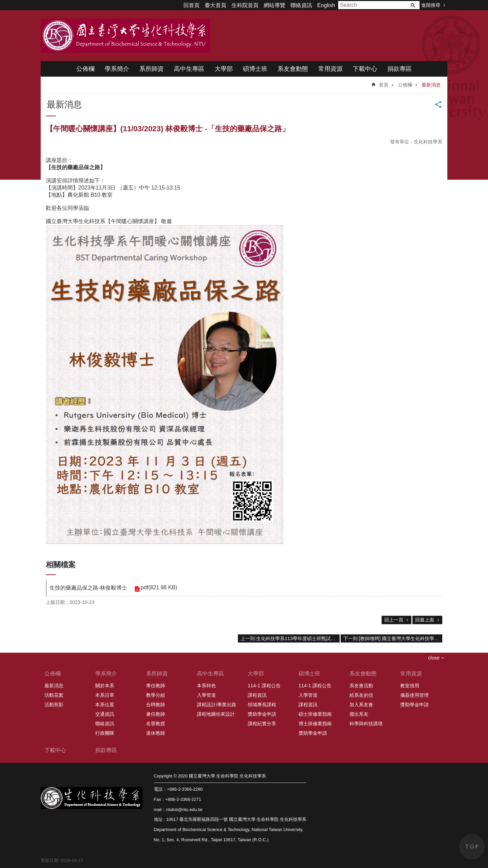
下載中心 (365, 69)
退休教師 (156, 733)
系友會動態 (293, 69)
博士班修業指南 (315, 724)
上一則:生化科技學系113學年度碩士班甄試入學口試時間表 (290, 638)
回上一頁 (394, 620)
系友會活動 (361, 686)
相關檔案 (61, 565)
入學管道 (206, 695)
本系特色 (206, 686)
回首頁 (191, 5)
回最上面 (425, 620)
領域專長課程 (262, 705)
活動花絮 (54, 695)
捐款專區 (400, 69)
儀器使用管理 (414, 695)
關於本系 (105, 686)
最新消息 (431, 85)
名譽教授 (156, 724)
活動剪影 (54, 705)
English (326, 5)
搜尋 (413, 5)
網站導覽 (274, 5)
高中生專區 (189, 69)
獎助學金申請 (262, 714)
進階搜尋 (431, 5)
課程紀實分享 (262, 724)
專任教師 (156, 686)
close (434, 658)
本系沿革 (105, 695)
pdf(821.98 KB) (158, 587)
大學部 (224, 69)
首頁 (384, 85)
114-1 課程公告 (264, 686)
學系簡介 (117, 69)
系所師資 (151, 69)
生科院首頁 (245, 5)
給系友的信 (361, 695)
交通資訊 (105, 714)
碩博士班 (255, 69)
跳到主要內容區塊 (4, 4)
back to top (472, 847)
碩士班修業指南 (315, 714)
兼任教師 (156, 714)
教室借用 (410, 686)
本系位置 (105, 705)
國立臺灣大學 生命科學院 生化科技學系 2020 (125, 36)
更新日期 (49, 860)
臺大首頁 (216, 5)
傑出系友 (359, 714)
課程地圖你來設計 (216, 714)
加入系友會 (361, 705)
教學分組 (156, 695)
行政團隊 (105, 733)
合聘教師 (156, 705)
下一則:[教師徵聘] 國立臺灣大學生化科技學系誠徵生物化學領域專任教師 (393, 638)
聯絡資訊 (301, 5)
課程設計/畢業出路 (217, 705)
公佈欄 (85, 69)
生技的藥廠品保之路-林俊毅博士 (88, 588)
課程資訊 (257, 695)
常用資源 (330, 69)
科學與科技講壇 (366, 724)
